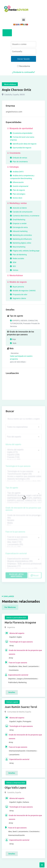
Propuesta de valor (19, 294)
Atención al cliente (18, 208)
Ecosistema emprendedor (21, 133)
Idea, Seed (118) (23, 542)
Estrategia (13, 167)
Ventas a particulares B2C (16, 618)
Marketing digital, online (21, 243)
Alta (23, 518)
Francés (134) (23, 457)
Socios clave (16, 198)
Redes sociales (17, 258)
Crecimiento (14, 153)
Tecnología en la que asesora (18, 466)
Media (23, 523)
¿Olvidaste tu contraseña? (23, 72)
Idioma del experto (13, 444)
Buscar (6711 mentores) (16, 575)
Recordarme (24, 66)
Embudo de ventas (19, 158)
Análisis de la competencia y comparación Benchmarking (22, 177)
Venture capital (12, 702)
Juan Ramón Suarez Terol (21, 707)
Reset (35, 575)
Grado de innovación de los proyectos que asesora (23, 509)
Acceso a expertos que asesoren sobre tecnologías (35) (23, 476)
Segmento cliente (18, 298)
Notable (23, 520)
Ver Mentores (10, 607)
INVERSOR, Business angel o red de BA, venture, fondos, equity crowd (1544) (23, 495)
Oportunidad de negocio (21, 148)
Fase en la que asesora (15, 532)
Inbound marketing (19, 231)
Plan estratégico (18, 194)
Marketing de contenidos (21, 235)
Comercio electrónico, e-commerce (25, 216)
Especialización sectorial (16, 553)
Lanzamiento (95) (23, 545)
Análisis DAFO (17, 172)
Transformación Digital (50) (23, 474)
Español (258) (23, 455)
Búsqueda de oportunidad (20, 128)
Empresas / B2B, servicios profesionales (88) (23, 564)
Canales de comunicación (21, 212)
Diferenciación (17, 182)
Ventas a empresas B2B (16, 783)
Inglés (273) (23, 452)
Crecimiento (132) (23, 540)
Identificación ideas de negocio (23, 144)
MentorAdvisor (15, 275)
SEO (13, 266)
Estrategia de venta (19, 227)
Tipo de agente (12, 488)
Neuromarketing (18, 247)
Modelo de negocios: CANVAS (23, 291)
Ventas (14, 270)
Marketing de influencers (21, 239)
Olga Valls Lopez (15, 788)
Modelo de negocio (17, 282)
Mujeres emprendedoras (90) (23, 561)
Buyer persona (17, 287)
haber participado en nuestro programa (21, 358)
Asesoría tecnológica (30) (23, 479)
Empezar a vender (18, 223)
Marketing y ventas (17, 203)
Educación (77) (23, 566)
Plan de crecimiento (19, 162)
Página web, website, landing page (25, 251)
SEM (13, 262)
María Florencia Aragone (20, 622)
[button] (23, 20)
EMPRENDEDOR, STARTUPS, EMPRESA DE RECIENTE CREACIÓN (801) (23, 498)
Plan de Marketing (18, 255)
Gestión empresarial (19, 186)
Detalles (12, 692)
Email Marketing (18, 220)
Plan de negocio (17, 190)
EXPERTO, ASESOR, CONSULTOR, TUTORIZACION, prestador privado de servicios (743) (23, 501)
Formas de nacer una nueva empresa (22, 138)
